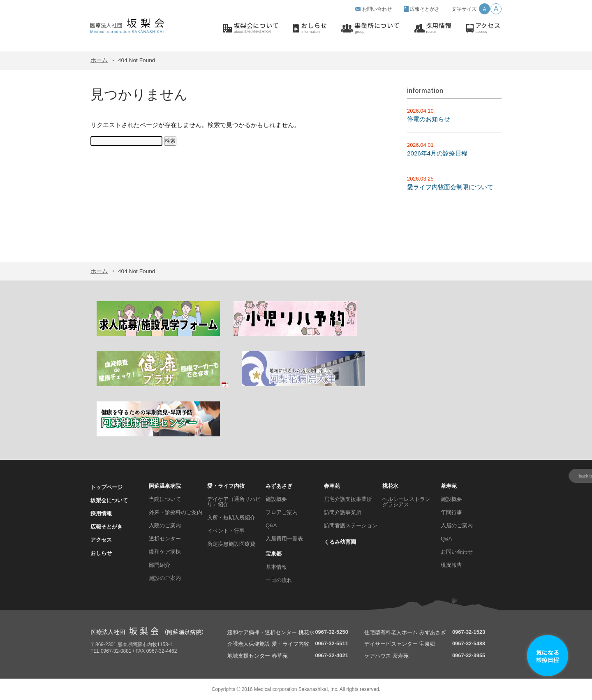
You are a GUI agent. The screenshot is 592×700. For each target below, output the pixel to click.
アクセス (488, 28)
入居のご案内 (457, 525)
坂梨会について (256, 28)
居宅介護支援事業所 (348, 499)
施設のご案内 (165, 578)
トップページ (106, 487)
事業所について (377, 28)
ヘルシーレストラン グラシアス (406, 502)
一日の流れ (279, 580)
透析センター (165, 539)
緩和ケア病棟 (165, 552)
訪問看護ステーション (351, 525)
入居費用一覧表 (284, 539)
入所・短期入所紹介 (231, 518)
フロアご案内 (282, 512)
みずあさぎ (279, 486)
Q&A (271, 525)
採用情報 (439, 28)
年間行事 (451, 512)
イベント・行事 (226, 531)
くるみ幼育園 (340, 542)
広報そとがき (425, 9)
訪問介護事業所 (343, 512)
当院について (165, 499)
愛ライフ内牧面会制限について (450, 187)
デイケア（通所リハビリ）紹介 (234, 502)
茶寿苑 (449, 486)
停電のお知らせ (429, 119)
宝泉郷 (274, 554)
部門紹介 (160, 565)
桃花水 (390, 486)
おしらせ (314, 28)
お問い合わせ (377, 9)
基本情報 (276, 567)
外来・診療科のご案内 (176, 512)
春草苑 (332, 486)
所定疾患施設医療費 (231, 544)
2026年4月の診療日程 (437, 153)
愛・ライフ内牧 (226, 486)
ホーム (99, 60)
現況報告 (451, 565)
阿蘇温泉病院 (165, 486)
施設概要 (276, 499)
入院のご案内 (165, 525)
